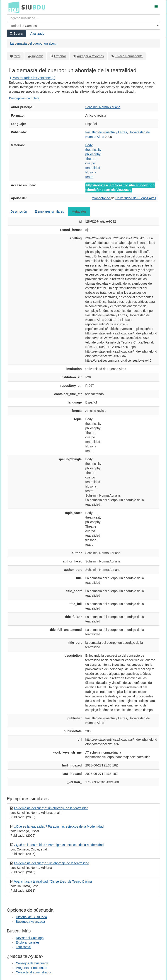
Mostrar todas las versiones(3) (32, 78)
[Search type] (83, 26)
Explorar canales (28, 942)
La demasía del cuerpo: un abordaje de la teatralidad (51, 808)
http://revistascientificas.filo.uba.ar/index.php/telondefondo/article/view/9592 (120, 187)
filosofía (91, 172)
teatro (90, 177)
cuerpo (90, 163)
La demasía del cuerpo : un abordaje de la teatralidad (52, 863)
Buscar (17, 34)
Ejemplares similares (49, 211)
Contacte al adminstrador (34, 972)
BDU (13, 7)
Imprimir (37, 56)
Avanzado (37, 34)
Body (89, 145)
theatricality (93, 150)
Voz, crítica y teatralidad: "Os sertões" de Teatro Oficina (53, 882)
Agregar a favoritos (90, 56)
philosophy (93, 154)
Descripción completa (24, 98)
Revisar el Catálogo (30, 938)
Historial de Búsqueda (31, 917)
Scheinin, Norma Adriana (103, 107)
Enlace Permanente (129, 56)
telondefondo (101, 198)
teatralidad (93, 168)
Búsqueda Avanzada (30, 922)
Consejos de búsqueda (32, 963)
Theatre (91, 159)
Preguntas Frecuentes (31, 968)
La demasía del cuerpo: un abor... (34, 43)
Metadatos (79, 211)
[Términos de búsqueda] (83, 18)
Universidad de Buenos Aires (136, 198)
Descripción (19, 211)
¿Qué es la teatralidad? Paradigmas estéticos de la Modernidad (59, 826)
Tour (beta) (24, 947)
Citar (17, 56)
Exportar (60, 56)
